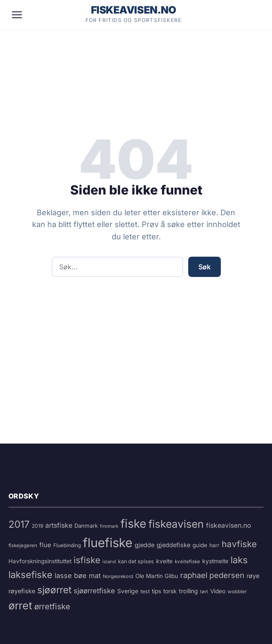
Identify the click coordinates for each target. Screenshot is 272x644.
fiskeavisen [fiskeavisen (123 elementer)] (176, 524)
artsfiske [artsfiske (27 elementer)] (59, 525)
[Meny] (17, 15)
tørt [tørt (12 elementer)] (204, 592)
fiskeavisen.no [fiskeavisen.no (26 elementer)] (228, 525)
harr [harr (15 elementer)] (214, 545)
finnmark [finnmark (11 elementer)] (109, 526)
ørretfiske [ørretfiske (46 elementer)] (52, 607)
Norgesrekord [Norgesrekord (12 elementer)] (118, 576)
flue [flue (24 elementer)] (45, 545)
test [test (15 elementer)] (145, 591)
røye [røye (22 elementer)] (253, 576)
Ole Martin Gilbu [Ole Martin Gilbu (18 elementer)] (157, 576)
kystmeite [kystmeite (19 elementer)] (215, 561)
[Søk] (253, 15)
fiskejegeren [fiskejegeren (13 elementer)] (23, 545)
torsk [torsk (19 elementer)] (170, 591)
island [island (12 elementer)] (109, 562)
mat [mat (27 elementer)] (95, 576)
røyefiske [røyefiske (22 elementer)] (22, 591)
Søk (205, 267)
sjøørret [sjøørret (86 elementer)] (54, 590)
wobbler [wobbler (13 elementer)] (237, 592)
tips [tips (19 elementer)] (157, 591)
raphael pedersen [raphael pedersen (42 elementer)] (212, 575)
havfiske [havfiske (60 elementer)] (239, 544)
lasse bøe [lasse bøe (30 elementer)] (71, 575)
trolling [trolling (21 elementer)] (188, 591)
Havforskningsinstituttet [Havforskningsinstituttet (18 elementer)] (40, 561)
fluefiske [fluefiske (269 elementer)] (108, 543)
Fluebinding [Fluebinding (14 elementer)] (67, 545)
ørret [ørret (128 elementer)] (20, 606)
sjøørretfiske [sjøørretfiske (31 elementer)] (94, 591)
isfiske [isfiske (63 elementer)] (87, 560)
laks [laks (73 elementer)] (239, 560)
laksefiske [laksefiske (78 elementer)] (30, 575)
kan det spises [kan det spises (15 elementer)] (136, 561)
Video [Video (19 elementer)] (218, 591)
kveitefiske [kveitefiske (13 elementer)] (187, 562)
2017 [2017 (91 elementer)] (19, 524)
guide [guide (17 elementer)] (200, 545)
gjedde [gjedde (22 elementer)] (144, 545)
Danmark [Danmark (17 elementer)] (86, 526)
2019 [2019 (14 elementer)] (37, 526)
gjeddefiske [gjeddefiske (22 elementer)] (173, 545)
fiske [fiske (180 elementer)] (133, 524)
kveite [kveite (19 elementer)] (164, 561)
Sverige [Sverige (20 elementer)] (128, 591)
